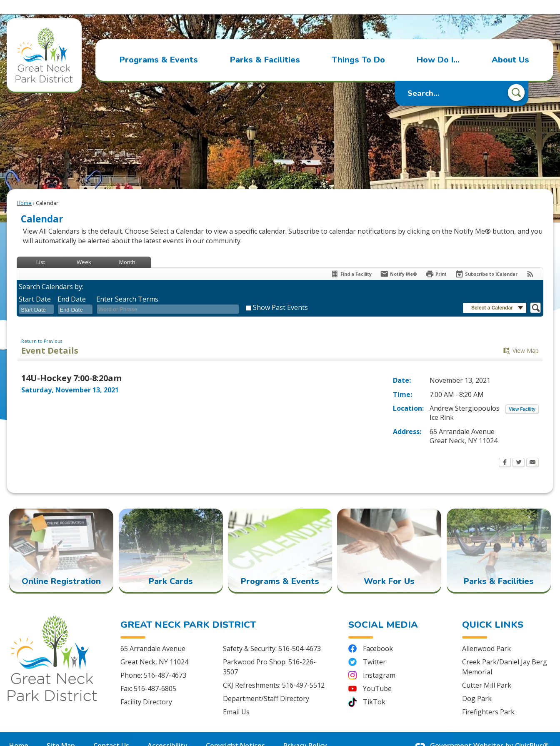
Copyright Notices (235, 731)
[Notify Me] (399, 260)
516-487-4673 (165, 661)
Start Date (35, 285)
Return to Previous (42, 327)
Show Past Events (280, 293)
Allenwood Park (486, 634)
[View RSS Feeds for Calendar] (530, 260)
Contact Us (111, 731)
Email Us (236, 698)
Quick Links (493, 610)
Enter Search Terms (127, 285)
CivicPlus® (532, 731)
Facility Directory (146, 688)
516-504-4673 (300, 634)
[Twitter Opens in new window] (519, 449)
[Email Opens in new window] (532, 449)
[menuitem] (159, 46)
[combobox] (36, 295)
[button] (516, 79)
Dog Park (477, 684)
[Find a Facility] (351, 260)
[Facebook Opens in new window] (505, 449)
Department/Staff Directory (266, 684)
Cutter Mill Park (487, 671)
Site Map (61, 731)
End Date (72, 285)
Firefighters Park (488, 698)
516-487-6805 (155, 674)
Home (24, 189)
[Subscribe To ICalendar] (486, 260)
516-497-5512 (303, 671)
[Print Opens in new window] (436, 260)
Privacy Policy (305, 731)
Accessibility (167, 731)
